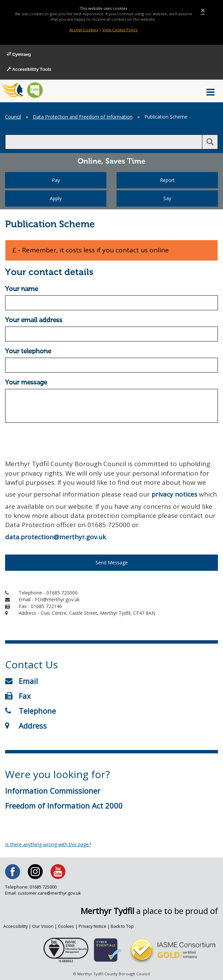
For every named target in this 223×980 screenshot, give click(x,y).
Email (22, 681)
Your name (22, 289)
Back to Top (122, 926)
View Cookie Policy (120, 30)
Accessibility (16, 926)
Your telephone (28, 351)
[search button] (210, 142)
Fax (18, 696)
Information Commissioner (53, 791)
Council (13, 117)
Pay (56, 180)
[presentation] (57, 441)
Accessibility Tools (29, 69)
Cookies (66, 926)
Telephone (31, 711)
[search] (104, 142)
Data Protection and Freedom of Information (83, 117)
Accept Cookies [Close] (84, 30)
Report (167, 180)
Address (26, 726)
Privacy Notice (93, 926)
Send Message (112, 562)
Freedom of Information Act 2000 (64, 806)
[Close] (203, 11)
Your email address (34, 320)
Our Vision (43, 926)
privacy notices (174, 494)
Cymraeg (19, 55)
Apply (56, 198)
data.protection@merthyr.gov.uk (55, 537)
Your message (26, 383)
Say (167, 198)
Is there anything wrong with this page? (48, 844)
